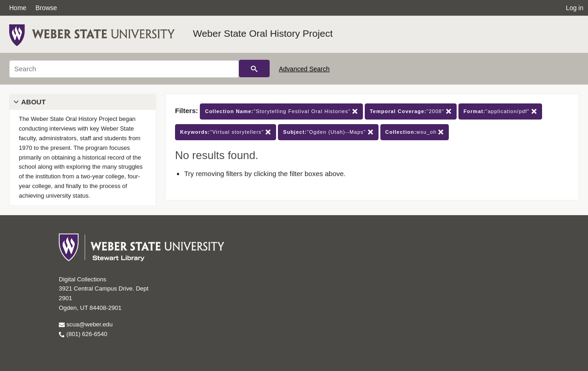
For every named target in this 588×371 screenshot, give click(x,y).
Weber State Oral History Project (263, 33)
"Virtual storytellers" (226, 132)
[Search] (124, 69)
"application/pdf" (500, 111)
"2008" (411, 111)
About (33, 102)
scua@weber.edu (86, 324)
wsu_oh (415, 132)
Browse (46, 8)
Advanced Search (304, 69)
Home (18, 8)
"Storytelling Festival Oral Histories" (281, 111)
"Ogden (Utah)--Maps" (328, 132)
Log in (575, 8)
